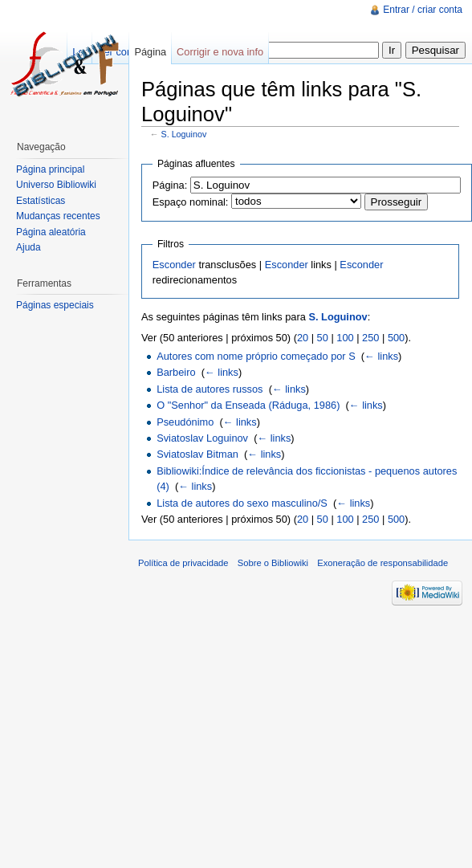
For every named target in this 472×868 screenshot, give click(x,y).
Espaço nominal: (191, 202)
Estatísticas (41, 201)
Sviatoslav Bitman (197, 454)
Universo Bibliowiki (56, 185)
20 (303, 338)
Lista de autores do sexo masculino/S (242, 503)
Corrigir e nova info (220, 52)
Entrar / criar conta (423, 10)
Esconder (174, 265)
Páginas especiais (55, 305)
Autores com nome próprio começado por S (256, 356)
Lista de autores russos (210, 389)
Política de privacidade (183, 563)
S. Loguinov (184, 134)
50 (323, 338)
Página (150, 52)
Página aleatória (51, 232)
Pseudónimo (185, 422)
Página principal (50, 169)
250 (370, 338)
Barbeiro (176, 372)
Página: (170, 185)
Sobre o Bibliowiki (273, 563)
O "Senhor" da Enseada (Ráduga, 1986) (248, 405)
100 (345, 338)
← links (381, 356)
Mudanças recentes (58, 216)
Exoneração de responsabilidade (382, 563)
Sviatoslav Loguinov (202, 438)
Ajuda (28, 247)
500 (396, 338)
